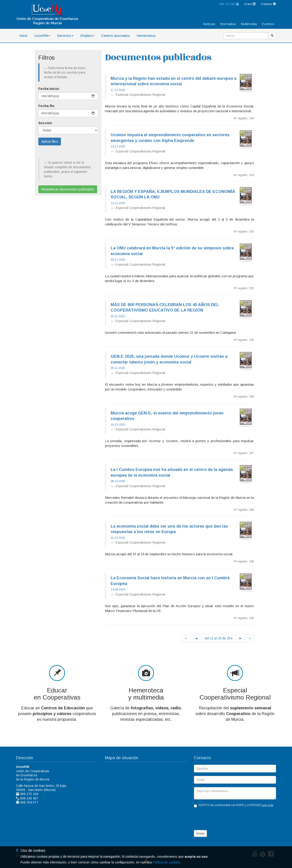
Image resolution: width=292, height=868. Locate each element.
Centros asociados (115, 36)
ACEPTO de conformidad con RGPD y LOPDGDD (234, 805)
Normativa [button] (228, 24)
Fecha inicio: (49, 89)
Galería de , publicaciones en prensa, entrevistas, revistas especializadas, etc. (146, 714)
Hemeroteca (146, 36)
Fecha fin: (47, 106)
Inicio (23, 36)
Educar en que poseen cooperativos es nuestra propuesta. (57, 714)
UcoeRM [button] (42, 36)
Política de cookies (166, 862)
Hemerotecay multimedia (146, 694)
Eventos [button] (268, 24)
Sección (45, 123)
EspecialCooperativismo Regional (235, 694)
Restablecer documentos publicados (68, 189)
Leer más (267, 805)
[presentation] (229, 819)
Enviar (200, 833)
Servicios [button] (65, 36)
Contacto (268, 4)
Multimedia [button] (249, 24)
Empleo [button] (87, 36)
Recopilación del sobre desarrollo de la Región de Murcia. (235, 714)
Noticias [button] (209, 24)
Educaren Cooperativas (57, 694)
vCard (250, 4)
